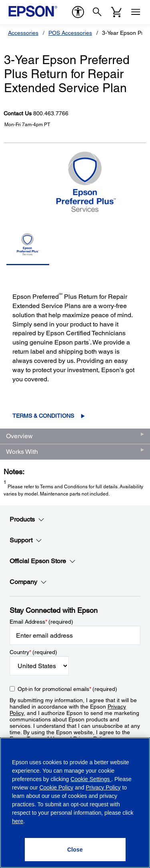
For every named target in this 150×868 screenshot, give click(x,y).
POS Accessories (70, 33)
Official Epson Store (43, 561)
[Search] (97, 12)
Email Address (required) (41, 622)
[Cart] (116, 12)
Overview (19, 436)
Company (28, 582)
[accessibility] (78, 12)
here (18, 821)
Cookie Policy (56, 787)
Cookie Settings (91, 779)
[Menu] (136, 12)
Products (27, 520)
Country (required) (33, 652)
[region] (75, 803)
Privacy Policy (103, 787)
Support (26, 540)
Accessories (23, 33)
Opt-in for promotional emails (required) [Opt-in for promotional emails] (67, 689)
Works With (22, 452)
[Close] (75, 850)
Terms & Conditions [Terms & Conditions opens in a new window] (43, 416)
